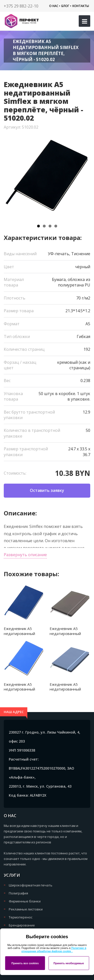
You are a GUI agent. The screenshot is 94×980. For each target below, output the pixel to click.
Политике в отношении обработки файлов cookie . (54, 950)
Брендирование (22, 925)
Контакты (81, 6)
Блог (65, 6)
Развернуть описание (25, 555)
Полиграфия (18, 893)
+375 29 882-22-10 (21, 6)
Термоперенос (21, 917)
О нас (54, 6)
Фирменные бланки (25, 901)
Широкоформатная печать (31, 885)
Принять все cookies (25, 963)
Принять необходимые (69, 963)
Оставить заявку (47, 490)
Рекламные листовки (26, 909)
